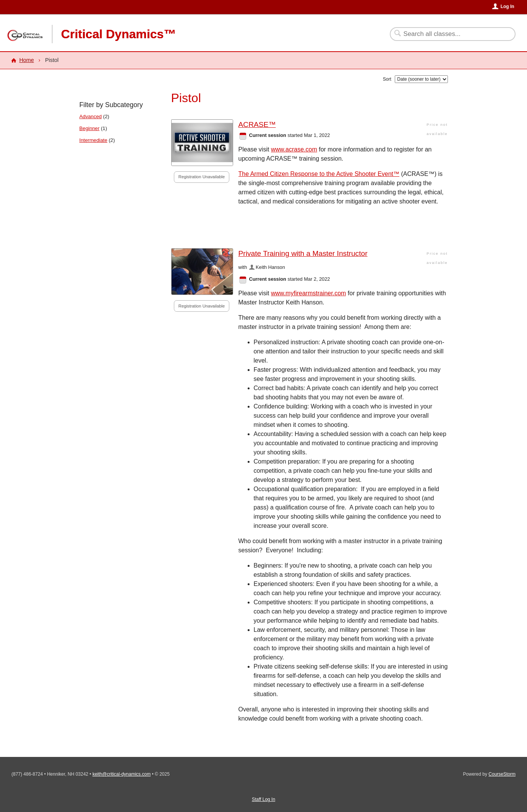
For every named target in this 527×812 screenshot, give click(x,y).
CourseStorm (502, 774)
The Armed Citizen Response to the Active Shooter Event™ (319, 174)
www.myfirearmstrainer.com (308, 293)
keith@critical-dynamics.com (122, 774)
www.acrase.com (294, 149)
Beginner (90, 128)
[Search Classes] (448, 34)
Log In (508, 7)
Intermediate (93, 140)
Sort (387, 79)
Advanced (91, 116)
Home (26, 60)
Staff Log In (263, 799)
